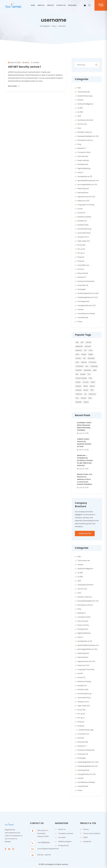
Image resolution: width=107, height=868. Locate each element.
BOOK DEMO (72, 5)
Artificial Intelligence (85, 104)
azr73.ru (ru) (82, 124)
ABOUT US (41, 5)
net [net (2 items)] (77, 374)
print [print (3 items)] (90, 378)
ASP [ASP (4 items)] (82, 342)
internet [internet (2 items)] (84, 362)
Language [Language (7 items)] (94, 366)
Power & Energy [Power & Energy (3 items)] (81, 378)
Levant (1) (81, 213)
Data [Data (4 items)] (77, 354)
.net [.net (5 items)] (77, 342)
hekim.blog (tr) (83, 188)
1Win (79, 88)
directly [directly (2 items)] (78, 358)
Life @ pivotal (63, 846)
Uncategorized (83, 301)
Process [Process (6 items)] (86, 382)
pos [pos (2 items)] (89, 374)
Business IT (82, 148)
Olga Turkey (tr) (84, 241)
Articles (36, 62)
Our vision (62, 838)
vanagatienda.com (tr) (87, 305)
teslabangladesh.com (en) (88, 293)
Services (50, 5)
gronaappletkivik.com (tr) (87, 184)
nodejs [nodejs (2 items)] (83, 374)
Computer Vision (84, 152)
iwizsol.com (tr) (83, 201)
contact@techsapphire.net (48, 849)
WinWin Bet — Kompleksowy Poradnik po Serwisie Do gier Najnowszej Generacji (85, 460)
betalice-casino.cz (85, 132)
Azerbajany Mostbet (85, 120)
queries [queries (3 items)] (78, 386)
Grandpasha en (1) (85, 176)
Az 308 (80, 112)
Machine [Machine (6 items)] (79, 370)
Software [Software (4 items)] (79, 394)
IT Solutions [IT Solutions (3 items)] (80, 366)
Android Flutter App (85, 96)
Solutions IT (82, 277)
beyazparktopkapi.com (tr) (88, 136)
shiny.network (83, 273)
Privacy (86, 830)
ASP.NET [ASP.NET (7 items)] (88, 342)
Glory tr (80, 172)
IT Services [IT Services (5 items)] (92, 362)
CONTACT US (61, 5)
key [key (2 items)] (87, 366)
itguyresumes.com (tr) (86, 197)
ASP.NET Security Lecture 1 (24, 67)
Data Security (83, 156)
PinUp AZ (81, 257)
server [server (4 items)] (86, 390)
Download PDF (85, 534)
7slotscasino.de (84, 92)
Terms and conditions (92, 834)
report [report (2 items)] (92, 386)
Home (33, 5)
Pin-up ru (81, 253)
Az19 (79, 116)
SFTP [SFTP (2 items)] (92, 390)
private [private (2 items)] (78, 382)
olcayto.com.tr (83, 237)
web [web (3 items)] (90, 398)
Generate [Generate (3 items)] (91, 358)
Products (81, 261)
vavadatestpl (83, 317)
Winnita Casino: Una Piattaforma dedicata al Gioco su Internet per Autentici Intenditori (85, 479)
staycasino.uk (83, 285)
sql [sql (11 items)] (85, 394)
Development (83, 164)
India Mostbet (83, 193)
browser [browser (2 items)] (88, 346)
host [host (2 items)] (77, 362)
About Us (62, 830)
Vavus (80, 322)
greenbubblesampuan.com (88, 180)
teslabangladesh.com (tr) (88, 297)
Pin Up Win (82, 245)
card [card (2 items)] (91, 350)
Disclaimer (87, 842)
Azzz (79, 128)
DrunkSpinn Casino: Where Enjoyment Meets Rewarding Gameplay (84, 426)
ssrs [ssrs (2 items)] (77, 398)
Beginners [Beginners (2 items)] (79, 346)
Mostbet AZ (82, 221)
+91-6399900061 (43, 843)
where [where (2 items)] (86, 402)
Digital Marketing (84, 168)
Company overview (66, 834)
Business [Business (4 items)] (79, 350)
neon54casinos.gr (84, 229)
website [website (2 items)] (79, 402)
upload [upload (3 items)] (83, 398)
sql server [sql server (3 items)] (92, 394)
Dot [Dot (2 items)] (84, 358)
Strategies (82, 289)
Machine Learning (84, 217)
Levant (80, 209)
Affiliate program (65, 842)
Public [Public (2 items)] (93, 382)
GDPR (85, 838)
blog (79, 144)
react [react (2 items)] (86, 386)
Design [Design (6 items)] (84, 354)
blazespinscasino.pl (85, 140)
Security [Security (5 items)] (78, 390)
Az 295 (80, 108)
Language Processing (86, 205)
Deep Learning (83, 160)
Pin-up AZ (81, 249)
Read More (12, 86)
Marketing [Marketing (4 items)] (87, 370)
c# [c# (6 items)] (85, 350)
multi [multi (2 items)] (95, 370)
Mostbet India (83, 225)
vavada (80, 309)
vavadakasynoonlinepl (86, 313)
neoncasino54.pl (84, 233)
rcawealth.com (83, 265)
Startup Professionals (86, 281)
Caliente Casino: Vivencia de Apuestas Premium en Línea (84, 443)
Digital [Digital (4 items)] (91, 354)
